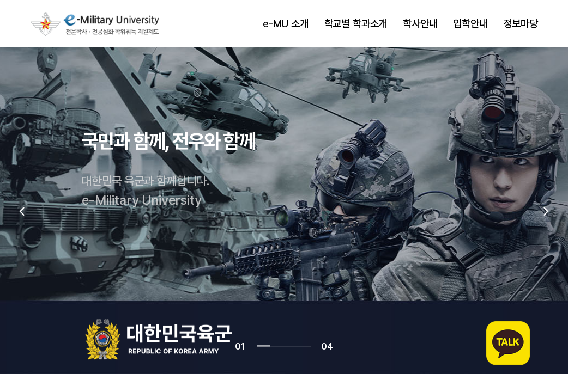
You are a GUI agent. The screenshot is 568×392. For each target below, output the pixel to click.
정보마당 (521, 24)
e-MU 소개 (286, 24)
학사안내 (420, 24)
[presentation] (22, 211)
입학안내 (470, 24)
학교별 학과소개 (356, 24)
